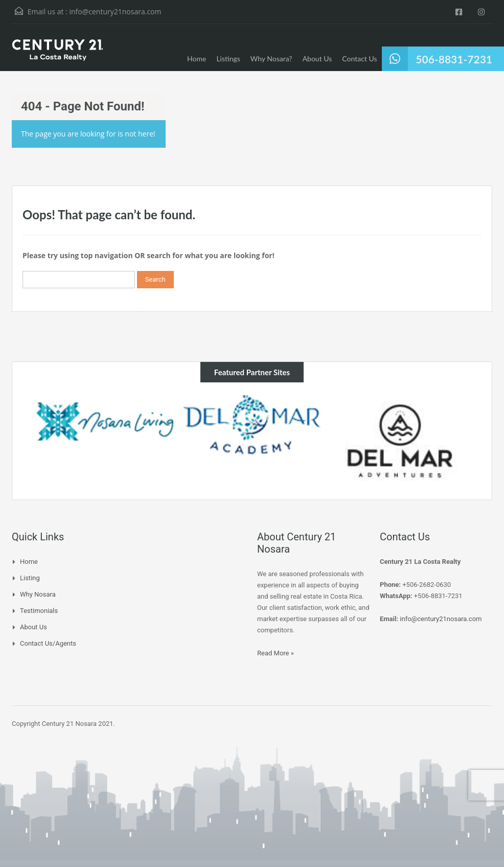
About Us (317, 59)
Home (197, 59)
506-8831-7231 (454, 59)
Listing (30, 578)
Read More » (276, 653)
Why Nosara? (271, 59)
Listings (228, 59)
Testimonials (39, 611)
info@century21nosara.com (115, 12)
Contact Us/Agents (48, 643)
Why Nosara (38, 594)
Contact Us (359, 59)
